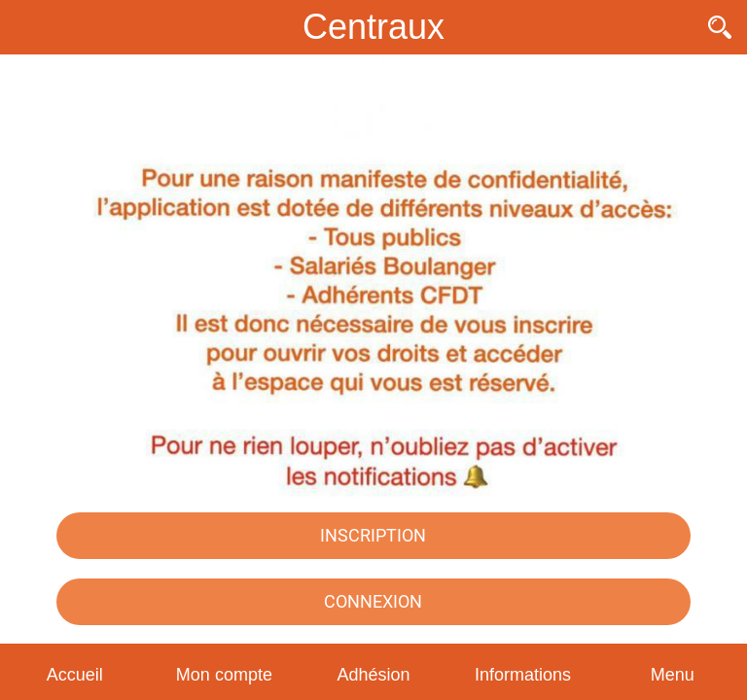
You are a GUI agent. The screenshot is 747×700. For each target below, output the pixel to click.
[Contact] (669, 27)
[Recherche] (720, 27)
